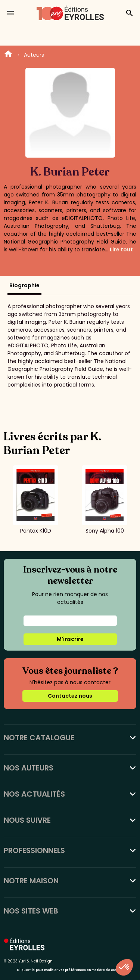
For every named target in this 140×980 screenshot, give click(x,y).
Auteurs (34, 55)
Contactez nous (70, 696)
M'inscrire (70, 639)
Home (8, 55)
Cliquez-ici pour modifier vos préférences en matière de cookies (70, 970)
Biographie (24, 285)
